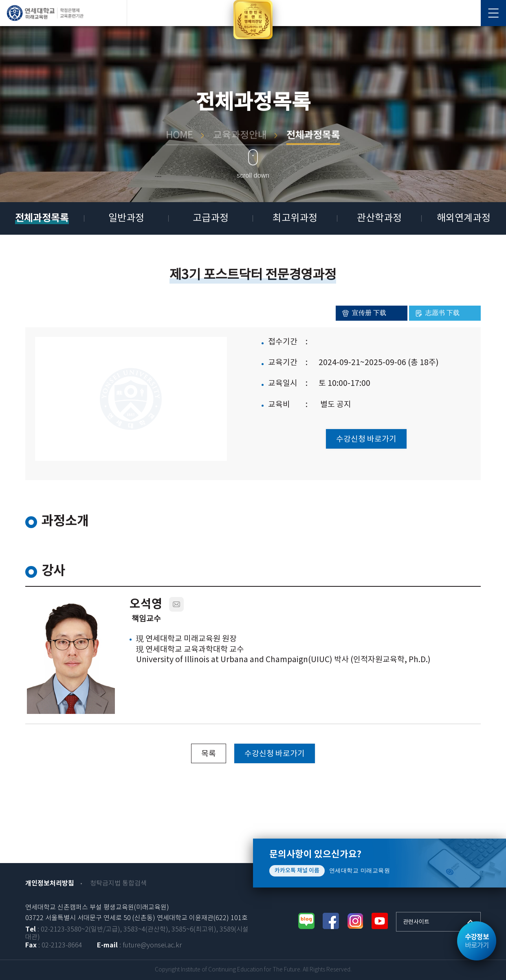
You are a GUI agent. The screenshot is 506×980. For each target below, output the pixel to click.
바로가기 (477, 941)
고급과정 (211, 218)
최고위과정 (295, 218)
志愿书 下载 (442, 313)
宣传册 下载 (369, 313)
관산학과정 (379, 218)
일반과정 (126, 218)
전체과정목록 (42, 218)
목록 (209, 754)
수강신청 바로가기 (366, 439)
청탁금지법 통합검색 (118, 884)
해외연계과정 (464, 218)
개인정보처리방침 (50, 883)
